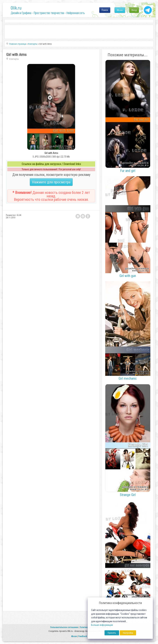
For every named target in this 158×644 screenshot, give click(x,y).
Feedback (83, 636)
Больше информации (102, 625)
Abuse (74, 636)
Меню (120, 10)
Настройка (128, 633)
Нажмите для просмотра (51, 182)
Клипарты (14, 59)
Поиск (105, 10)
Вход (134, 10)
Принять (112, 633)
